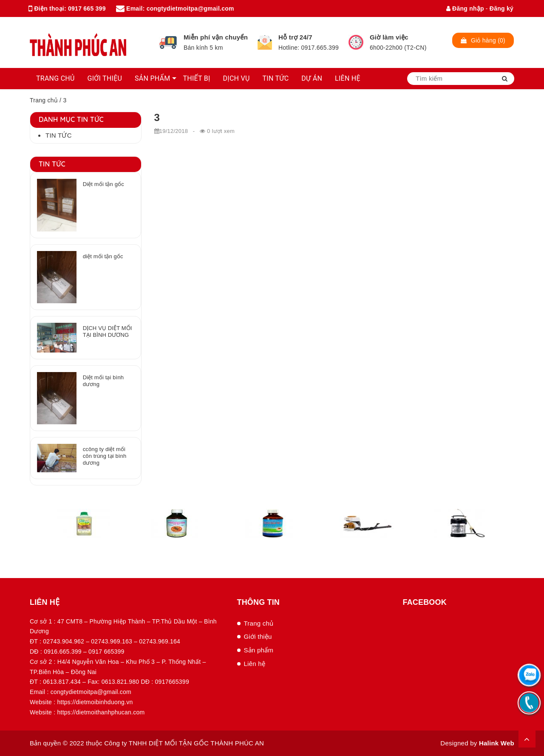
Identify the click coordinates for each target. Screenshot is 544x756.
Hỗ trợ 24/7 (295, 37)
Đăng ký (501, 8)
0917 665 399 (87, 8)
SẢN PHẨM (152, 78)
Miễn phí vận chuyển (216, 37)
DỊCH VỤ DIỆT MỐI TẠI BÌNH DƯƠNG (108, 331)
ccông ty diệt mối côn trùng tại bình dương (105, 456)
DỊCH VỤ (237, 78)
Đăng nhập (465, 8)
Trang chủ (44, 100)
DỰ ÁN (312, 78)
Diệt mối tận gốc (103, 184)
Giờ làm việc (389, 37)
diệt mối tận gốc (103, 256)
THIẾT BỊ (196, 78)
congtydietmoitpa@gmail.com (190, 8)
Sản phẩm (259, 650)
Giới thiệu (258, 636)
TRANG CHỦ (55, 78)
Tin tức (59, 135)
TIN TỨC (276, 78)
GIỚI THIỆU (105, 78)
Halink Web (497, 743)
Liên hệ (255, 664)
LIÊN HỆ (348, 78)
